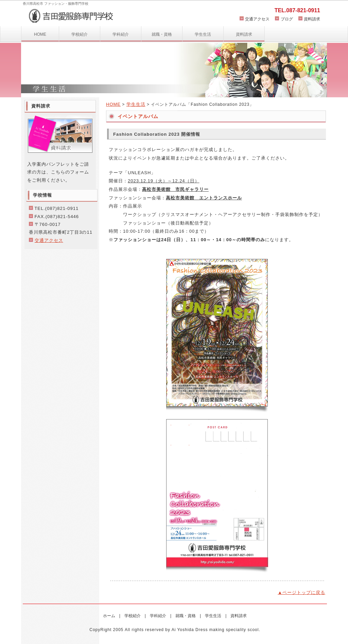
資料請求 (312, 19)
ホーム (109, 616)
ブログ (287, 19)
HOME (40, 34)
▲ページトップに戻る (301, 592)
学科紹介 (121, 34)
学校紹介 (80, 34)
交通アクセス (257, 19)
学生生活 (203, 34)
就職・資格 (162, 34)
